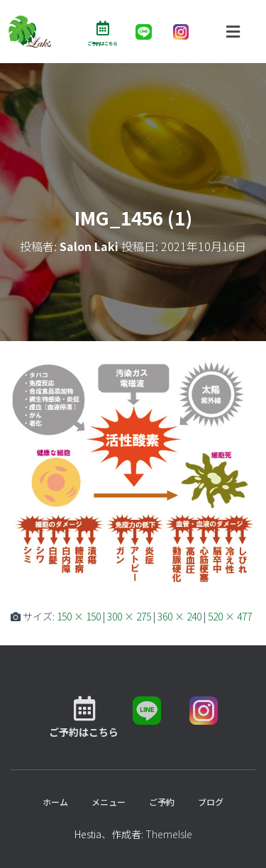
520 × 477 (230, 616)
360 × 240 (179, 616)
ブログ (211, 802)
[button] (233, 31)
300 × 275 (129, 616)
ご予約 (162, 802)
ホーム (55, 802)
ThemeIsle (169, 834)
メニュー (109, 802)
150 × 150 (79, 616)
